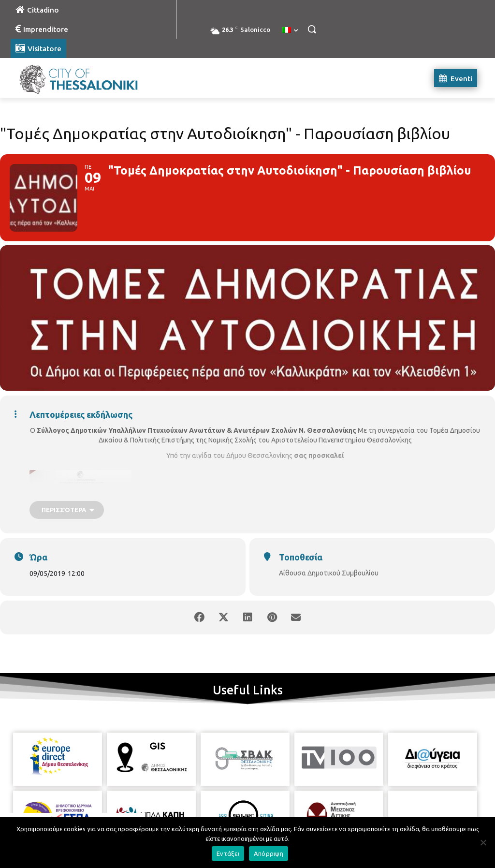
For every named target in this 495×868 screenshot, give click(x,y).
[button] (312, 29)
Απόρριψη (269, 853)
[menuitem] (290, 30)
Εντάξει (228, 853)
